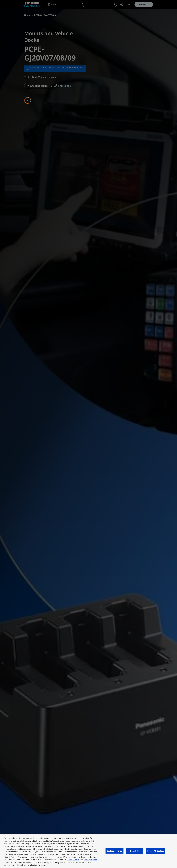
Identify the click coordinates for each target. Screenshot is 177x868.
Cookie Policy (73, 860)
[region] (88, 851)
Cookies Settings (114, 851)
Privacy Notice (90, 860)
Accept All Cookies (155, 851)
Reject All (135, 851)
